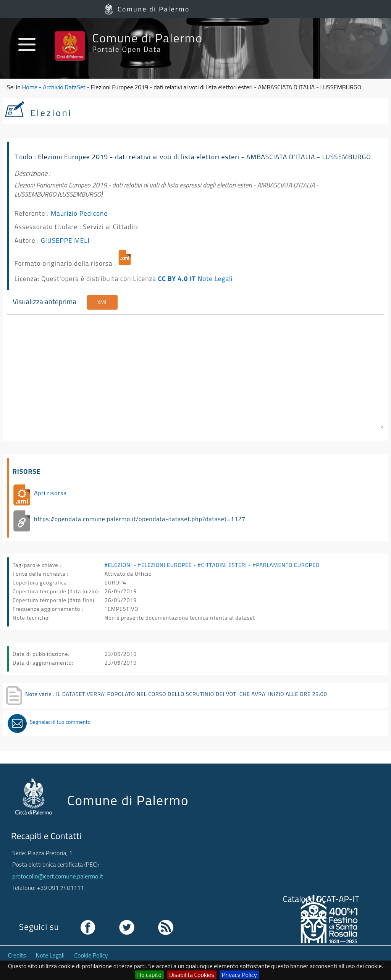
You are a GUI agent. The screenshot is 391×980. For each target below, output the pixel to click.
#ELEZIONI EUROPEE (165, 565)
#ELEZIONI (118, 565)
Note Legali (215, 279)
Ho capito (149, 975)
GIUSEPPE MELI (65, 240)
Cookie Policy (91, 955)
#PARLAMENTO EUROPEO (286, 565)
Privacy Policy (239, 975)
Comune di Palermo (154, 9)
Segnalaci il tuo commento (60, 722)
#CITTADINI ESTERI (222, 565)
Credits (17, 955)
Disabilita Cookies (192, 975)
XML (102, 302)
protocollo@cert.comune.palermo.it (58, 876)
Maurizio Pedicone (79, 213)
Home (30, 87)
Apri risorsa (50, 493)
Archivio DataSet (64, 87)
